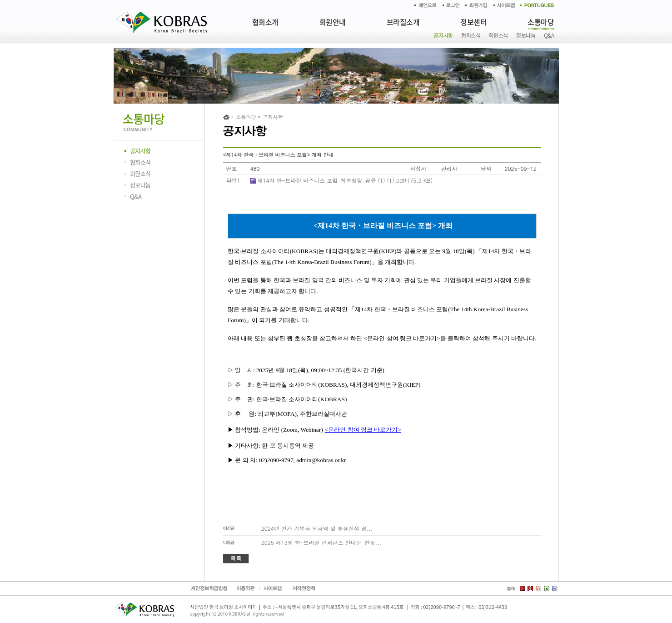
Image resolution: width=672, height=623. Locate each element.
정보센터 (473, 22)
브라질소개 (403, 22)
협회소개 (265, 22)
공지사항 (443, 35)
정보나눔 (526, 35)
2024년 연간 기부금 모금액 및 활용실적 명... (317, 528)
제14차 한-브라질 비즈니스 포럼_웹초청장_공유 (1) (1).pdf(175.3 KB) (345, 180)
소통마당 (541, 22)
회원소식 (498, 35)
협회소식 (471, 35)
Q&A (549, 35)
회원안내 (333, 22)
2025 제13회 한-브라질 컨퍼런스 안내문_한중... (321, 542)
